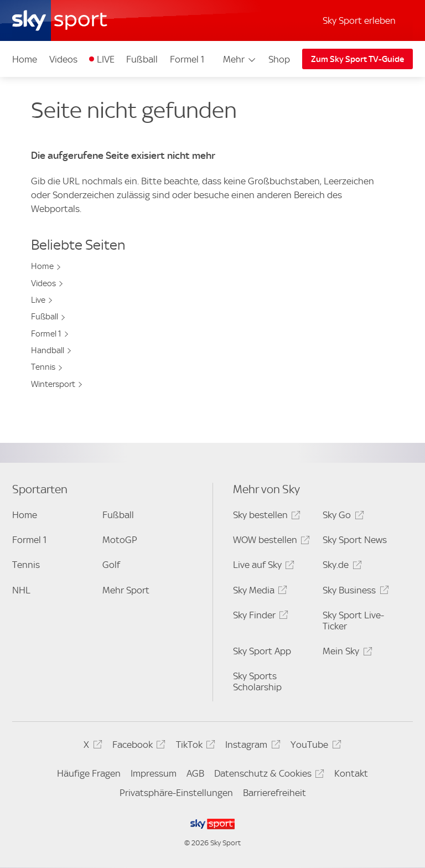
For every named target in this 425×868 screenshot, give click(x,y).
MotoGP (120, 540)
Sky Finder (259, 617)
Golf (111, 565)
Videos (63, 59)
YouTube (314, 746)
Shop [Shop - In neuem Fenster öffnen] (279, 59)
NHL (21, 590)
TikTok (194, 746)
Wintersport (53, 384)
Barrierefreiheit (274, 793)
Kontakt (351, 773)
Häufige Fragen (89, 773)
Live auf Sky (262, 567)
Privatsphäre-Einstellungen (176, 793)
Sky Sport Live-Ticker (353, 621)
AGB (195, 773)
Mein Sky (346, 653)
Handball (48, 350)
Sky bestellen (265, 517)
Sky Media (258, 592)
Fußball (142, 59)
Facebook (137, 746)
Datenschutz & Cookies (268, 775)
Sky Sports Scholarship (257, 681)
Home (25, 59)
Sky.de (340, 567)
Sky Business (354, 592)
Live (38, 300)
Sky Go (341, 517)
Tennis (43, 367)
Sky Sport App (262, 651)
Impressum (154, 773)
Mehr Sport (126, 590)
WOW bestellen (270, 542)
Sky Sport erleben (359, 20)
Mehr (240, 59)
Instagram (251, 746)
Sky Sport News (355, 540)
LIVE (106, 59)
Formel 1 (187, 59)
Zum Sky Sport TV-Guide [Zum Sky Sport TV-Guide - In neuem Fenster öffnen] (357, 59)
